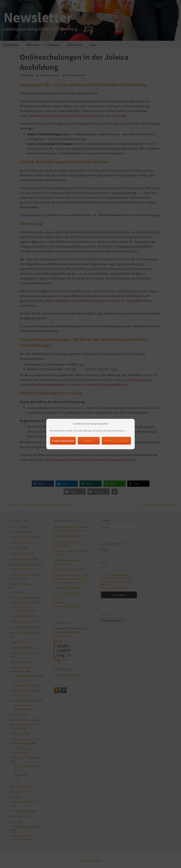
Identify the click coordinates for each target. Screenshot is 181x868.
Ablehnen (89, 445)
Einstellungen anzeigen (116, 445)
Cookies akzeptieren (63, 445)
